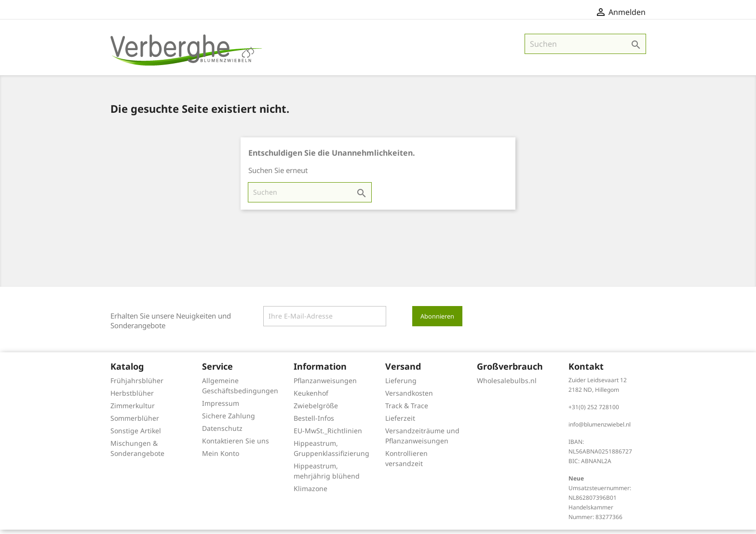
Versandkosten (409, 397)
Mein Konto (221, 458)
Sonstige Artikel (136, 435)
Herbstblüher (132, 397)
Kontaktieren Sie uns (236, 445)
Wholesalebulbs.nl (507, 385)
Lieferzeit (400, 422)
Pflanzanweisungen (325, 385)
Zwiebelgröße (316, 410)
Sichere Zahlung (229, 420)
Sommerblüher (135, 422)
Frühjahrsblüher (137, 385)
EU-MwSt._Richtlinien (328, 435)
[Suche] (585, 48)
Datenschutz (222, 433)
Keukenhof (311, 397)
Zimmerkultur (133, 410)
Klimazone (310, 493)
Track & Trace (407, 410)
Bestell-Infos (314, 422)
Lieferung (401, 385)
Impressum (221, 407)
